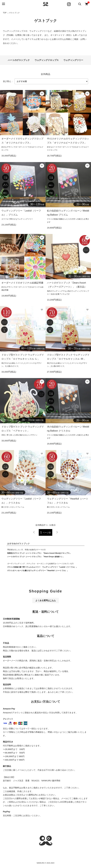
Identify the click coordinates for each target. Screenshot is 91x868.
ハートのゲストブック (19, 60)
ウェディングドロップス (47, 60)
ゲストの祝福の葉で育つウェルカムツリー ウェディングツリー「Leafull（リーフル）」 (42, 567)
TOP (5, 13)
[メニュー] (3, 4)
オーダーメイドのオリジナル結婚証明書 (22, 283)
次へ (57, 532)
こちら (53, 600)
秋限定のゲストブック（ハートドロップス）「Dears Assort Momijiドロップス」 (39, 553)
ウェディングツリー (73, 60)
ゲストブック (14, 13)
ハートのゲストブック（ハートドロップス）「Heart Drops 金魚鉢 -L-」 (36, 557)
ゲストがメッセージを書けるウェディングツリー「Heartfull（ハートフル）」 (38, 571)
